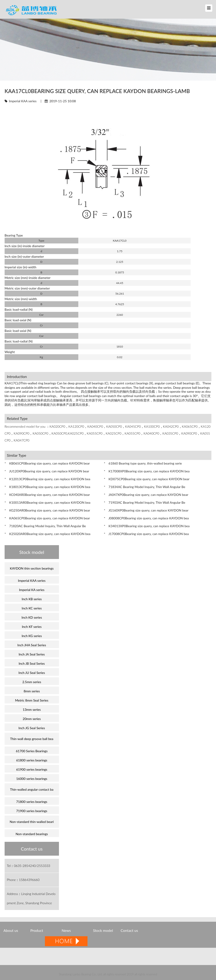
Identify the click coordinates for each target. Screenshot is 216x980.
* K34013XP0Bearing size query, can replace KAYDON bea (147, 526)
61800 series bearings (32, 760)
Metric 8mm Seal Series (32, 700)
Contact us (129, 930)
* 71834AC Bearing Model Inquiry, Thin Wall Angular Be (144, 487)
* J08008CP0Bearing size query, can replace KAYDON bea (146, 518)
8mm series (32, 691)
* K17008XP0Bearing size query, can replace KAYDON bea (147, 471)
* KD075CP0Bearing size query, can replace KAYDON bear (147, 479)
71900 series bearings (32, 811)
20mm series (32, 719)
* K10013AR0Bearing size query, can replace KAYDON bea (48, 502)
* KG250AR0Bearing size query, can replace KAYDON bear (47, 510)
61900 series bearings (32, 769)
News (66, 930)
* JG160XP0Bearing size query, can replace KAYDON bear (146, 510)
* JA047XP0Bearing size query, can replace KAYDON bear (146, 495)
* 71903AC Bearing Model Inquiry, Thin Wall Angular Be (144, 502)
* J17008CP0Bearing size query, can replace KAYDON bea (146, 534)
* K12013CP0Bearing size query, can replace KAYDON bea (47, 479)
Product (37, 930)
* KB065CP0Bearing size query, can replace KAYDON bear (47, 463)
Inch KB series (32, 599)
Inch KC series (32, 608)
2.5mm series (32, 682)
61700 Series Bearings (32, 751)
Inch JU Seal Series (32, 673)
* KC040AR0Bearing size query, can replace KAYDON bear (47, 495)
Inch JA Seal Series (32, 654)
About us (11, 930)
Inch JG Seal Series (32, 728)
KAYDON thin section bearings (32, 568)
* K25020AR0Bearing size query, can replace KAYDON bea (48, 534)
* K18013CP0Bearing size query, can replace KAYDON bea (47, 487)
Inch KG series (32, 636)
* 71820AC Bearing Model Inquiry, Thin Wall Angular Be (45, 526)
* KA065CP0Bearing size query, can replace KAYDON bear (47, 518)
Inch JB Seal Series (32, 663)
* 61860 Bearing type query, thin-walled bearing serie (143, 463)
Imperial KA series (32, 590)
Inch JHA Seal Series (32, 645)
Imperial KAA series (23, 101)
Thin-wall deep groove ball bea (32, 739)
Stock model (103, 930)
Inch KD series (32, 617)
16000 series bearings (32, 779)
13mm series (32, 709)
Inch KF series (32, 627)
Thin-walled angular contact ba (32, 789)
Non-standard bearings (32, 834)
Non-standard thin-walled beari (32, 822)
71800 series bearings (32, 802)
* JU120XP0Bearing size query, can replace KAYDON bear (47, 471)
